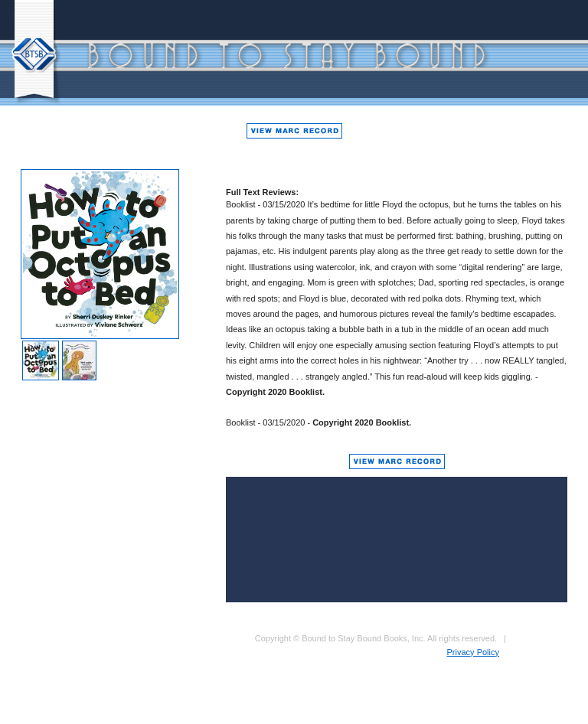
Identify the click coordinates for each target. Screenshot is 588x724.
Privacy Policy (473, 652)
